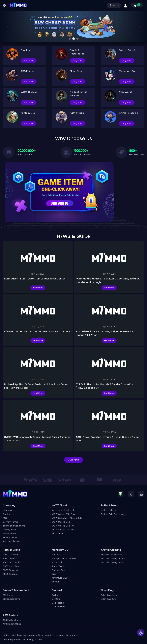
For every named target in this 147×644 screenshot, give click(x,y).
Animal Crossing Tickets (113, 558)
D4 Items (56, 595)
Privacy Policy (10, 530)
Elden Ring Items (109, 595)
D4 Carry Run (58, 607)
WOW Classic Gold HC (63, 526)
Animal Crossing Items (112, 562)
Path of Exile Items (110, 510)
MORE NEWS (74, 460)
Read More (38, 288)
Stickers (56, 555)
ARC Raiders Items (12, 620)
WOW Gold (57, 534)
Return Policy (9, 534)
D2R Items (8, 595)
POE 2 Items (9, 558)
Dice (54, 574)
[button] (70, 39)
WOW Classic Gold (61, 522)
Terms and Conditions (14, 526)
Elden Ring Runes (109, 599)
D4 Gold (56, 599)
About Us (7, 510)
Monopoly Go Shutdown (64, 558)
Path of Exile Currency (112, 514)
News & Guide (10, 537)
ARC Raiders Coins (12, 624)
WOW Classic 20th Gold (64, 514)
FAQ (5, 518)
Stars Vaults (58, 562)
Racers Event (58, 566)
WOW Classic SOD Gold (64, 530)
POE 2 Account (10, 574)
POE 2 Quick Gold (11, 562)
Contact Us (9, 514)
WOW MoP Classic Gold (63, 510)
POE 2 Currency (11, 555)
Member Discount (12, 541)
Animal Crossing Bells (111, 555)
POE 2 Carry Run (11, 566)
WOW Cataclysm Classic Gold (67, 518)
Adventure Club (60, 578)
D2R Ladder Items (12, 599)
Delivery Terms (10, 522)
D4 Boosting (58, 603)
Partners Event (59, 570)
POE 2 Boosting (10, 570)
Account (56, 582)
